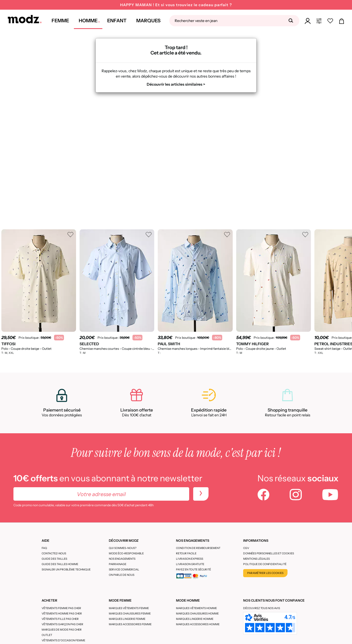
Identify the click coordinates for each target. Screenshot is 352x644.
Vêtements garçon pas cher (62, 624)
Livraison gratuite (190, 564)
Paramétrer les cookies (265, 573)
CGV (246, 548)
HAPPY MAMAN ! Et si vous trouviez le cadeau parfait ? (176, 5)
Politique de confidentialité (265, 564)
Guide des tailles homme (60, 564)
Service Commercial (124, 570)
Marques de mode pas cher (62, 630)
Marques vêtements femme (129, 608)
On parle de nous (122, 575)
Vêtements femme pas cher (61, 608)
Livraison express (190, 559)
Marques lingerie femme (127, 619)
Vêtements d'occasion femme (63, 640)
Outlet (47, 635)
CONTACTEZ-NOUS (54, 553)
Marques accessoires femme (130, 624)
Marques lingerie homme (195, 619)
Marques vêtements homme (196, 608)
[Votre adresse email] (101, 494)
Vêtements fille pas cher (60, 619)
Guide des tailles (54, 559)
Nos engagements (122, 559)
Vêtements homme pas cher (62, 614)
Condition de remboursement (198, 548)
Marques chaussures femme (130, 614)
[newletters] (201, 494)
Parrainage (118, 564)
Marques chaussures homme (197, 614)
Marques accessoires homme (198, 624)
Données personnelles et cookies (269, 553)
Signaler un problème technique (66, 570)
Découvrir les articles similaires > (176, 84)
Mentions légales (256, 559)
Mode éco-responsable (126, 553)
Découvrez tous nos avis (262, 608)
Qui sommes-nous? (123, 548)
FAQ (44, 548)
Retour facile (186, 553)
